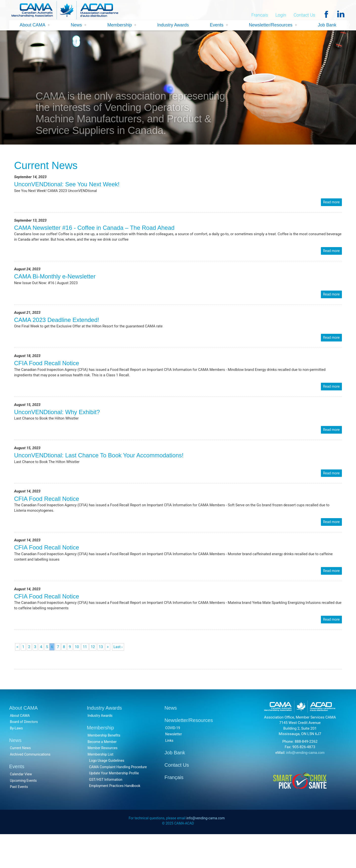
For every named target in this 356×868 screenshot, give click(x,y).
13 (105, 677)
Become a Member (102, 775)
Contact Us (304, 15)
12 (96, 677)
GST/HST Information (106, 812)
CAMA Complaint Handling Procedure (118, 800)
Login (281, 15)
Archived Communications (30, 787)
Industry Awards (173, 25)
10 (79, 677)
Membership (120, 25)
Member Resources (102, 781)
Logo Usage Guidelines (107, 794)
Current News (20, 781)
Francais (260, 15)
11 (88, 677)
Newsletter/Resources (271, 25)
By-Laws (16, 761)
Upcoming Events (23, 813)
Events (217, 25)
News (76, 25)
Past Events (19, 820)
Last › (123, 677)
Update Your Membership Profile (114, 806)
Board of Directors (24, 755)
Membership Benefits (104, 768)
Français (174, 810)
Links (169, 773)
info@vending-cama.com (305, 785)
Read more (331, 204)
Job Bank (327, 25)
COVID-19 (173, 761)
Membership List (100, 787)
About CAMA (32, 25)
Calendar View (21, 807)
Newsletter (173, 767)
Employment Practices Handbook (115, 819)
